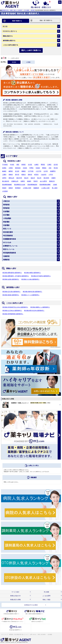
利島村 (4, 188)
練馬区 (11, 171)
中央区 (12, 165)
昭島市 (24, 175)
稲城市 (29, 181)
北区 (50, 168)
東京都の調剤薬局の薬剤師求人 (12, 273)
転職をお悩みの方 (15, 596)
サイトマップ (5, 634)
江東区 (49, 165)
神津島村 (18, 188)
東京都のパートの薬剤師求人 (30, 295)
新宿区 (24, 165)
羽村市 (36, 181)
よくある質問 (46, 596)
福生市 (33, 178)
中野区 (31, 168)
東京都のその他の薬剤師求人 (30, 279)
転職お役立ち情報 (15, 600)
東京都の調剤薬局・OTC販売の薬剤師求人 (16, 276)
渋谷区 (25, 168)
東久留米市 (6, 181)
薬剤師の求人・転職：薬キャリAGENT (12, 10)
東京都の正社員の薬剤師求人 (11, 292)
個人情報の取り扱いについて (22, 634)
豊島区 (44, 168)
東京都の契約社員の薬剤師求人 (32, 292)
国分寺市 (19, 178)
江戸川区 (31, 171)
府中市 (17, 175)
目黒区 (4, 168)
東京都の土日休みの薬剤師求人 (12, 311)
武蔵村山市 (15, 181)
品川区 (56, 165)
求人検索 (27, 10)
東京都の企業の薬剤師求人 (11, 279)
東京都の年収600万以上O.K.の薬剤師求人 (15, 307)
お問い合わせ (33, 634)
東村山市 (11, 178)
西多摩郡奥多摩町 (45, 185)
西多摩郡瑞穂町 (7, 185)
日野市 (4, 178)
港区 (18, 165)
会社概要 (50, 634)
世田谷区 (18, 168)
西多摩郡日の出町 (20, 185)
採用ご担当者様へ (42, 634)
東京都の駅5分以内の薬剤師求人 (34, 311)
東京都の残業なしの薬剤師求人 (40, 307)
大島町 (55, 185)
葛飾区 (24, 171)
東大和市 (46, 178)
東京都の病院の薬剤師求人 (32, 273)
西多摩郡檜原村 (32, 185)
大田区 (11, 168)
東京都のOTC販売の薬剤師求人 (41, 276)
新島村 (11, 188)
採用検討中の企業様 (31, 605)
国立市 (26, 178)
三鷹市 (4, 175)
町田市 (36, 175)
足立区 (17, 171)
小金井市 (44, 175)
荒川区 (56, 168)
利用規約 (11, 634)
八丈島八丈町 (45, 188)
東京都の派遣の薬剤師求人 (11, 295)
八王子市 (39, 171)
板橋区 (4, 171)
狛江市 (39, 178)
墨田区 (43, 165)
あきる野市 (43, 181)
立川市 (46, 171)
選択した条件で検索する (31, 50)
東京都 (33, 10)
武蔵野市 (53, 171)
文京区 (30, 165)
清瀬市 (53, 178)
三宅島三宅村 (27, 188)
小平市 (51, 175)
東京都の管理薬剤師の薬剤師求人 (13, 314)
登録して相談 (46, 600)
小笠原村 (5, 191)
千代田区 (5, 165)
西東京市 (52, 181)
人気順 (28, 62)
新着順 (14, 62)
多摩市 (23, 181)
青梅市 (11, 175)
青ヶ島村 (55, 188)
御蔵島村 (36, 188)
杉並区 (38, 168)
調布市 (30, 175)
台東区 (36, 165)
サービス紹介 (15, 592)
